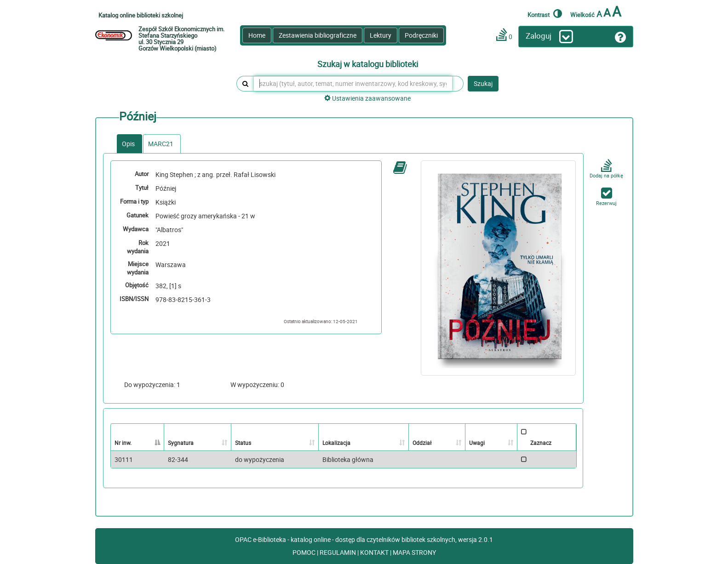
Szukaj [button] (483, 83)
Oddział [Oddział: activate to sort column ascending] (422, 443)
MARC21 (161, 144)
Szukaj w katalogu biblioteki (368, 64)
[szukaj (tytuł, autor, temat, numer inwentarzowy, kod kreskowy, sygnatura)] (353, 84)
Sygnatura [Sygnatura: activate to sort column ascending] (181, 443)
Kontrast (545, 13)
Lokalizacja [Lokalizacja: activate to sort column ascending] (336, 443)
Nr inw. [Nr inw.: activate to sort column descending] (123, 443)
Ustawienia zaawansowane (367, 98)
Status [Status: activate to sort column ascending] (243, 443)
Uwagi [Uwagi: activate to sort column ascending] (477, 443)
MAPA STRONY (414, 552)
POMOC (305, 552)
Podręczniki (421, 35)
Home (257, 35)
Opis (128, 144)
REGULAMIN (338, 552)
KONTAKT (375, 552)
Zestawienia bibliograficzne (318, 35)
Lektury (381, 35)
